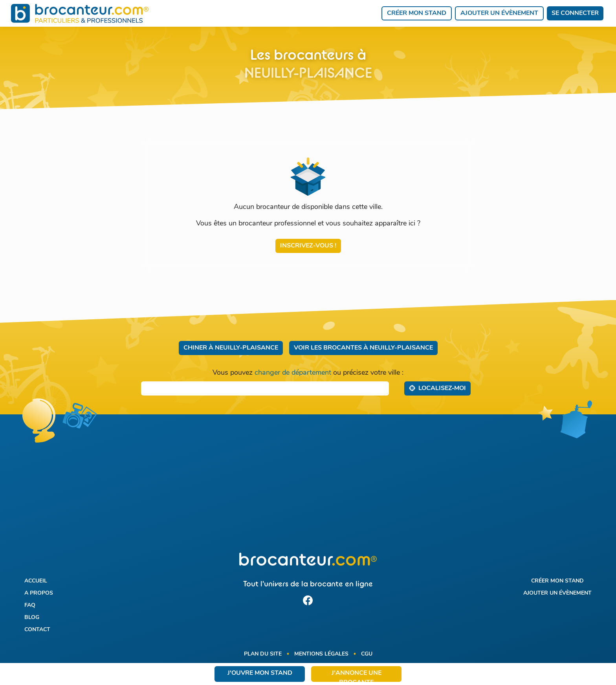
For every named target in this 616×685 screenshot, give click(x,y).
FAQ (30, 605)
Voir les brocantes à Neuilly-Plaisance (363, 348)
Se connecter (575, 13)
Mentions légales (321, 654)
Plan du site (263, 654)
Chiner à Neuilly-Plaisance (231, 348)
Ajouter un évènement (499, 13)
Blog (32, 618)
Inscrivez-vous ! (308, 246)
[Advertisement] (308, 488)
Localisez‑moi (437, 388)
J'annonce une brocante (357, 676)
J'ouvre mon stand (260, 673)
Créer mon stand (417, 13)
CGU (367, 654)
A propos (39, 593)
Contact (37, 630)
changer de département (293, 373)
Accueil (36, 581)
